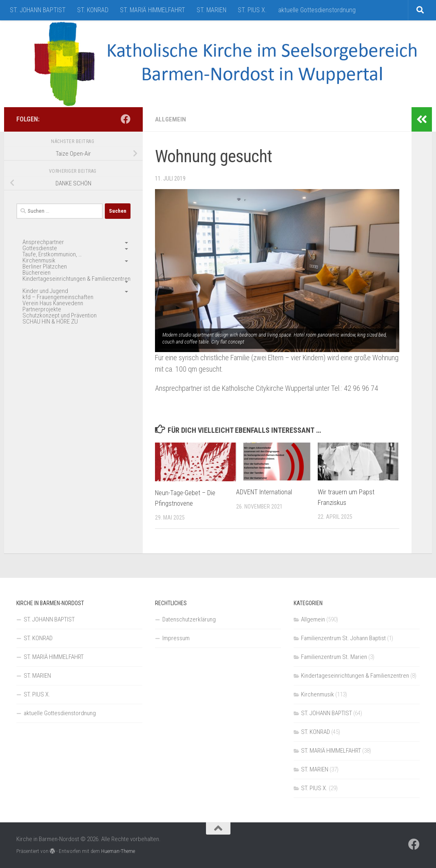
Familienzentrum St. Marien (334, 657)
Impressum (176, 638)
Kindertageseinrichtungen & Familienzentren (76, 279)
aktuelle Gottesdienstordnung (317, 10)
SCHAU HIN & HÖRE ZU (50, 322)
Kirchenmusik (39, 260)
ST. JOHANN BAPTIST (38, 10)
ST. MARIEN (211, 10)
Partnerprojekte (42, 309)
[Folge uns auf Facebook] (126, 119)
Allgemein (171, 119)
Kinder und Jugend (45, 291)
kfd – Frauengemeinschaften (58, 297)
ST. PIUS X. (252, 10)
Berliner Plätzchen (45, 267)
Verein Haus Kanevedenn (53, 303)
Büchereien (37, 273)
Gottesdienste (40, 248)
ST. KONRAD (93, 10)
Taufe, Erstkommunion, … (52, 254)
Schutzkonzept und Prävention (60, 315)
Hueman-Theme (118, 851)
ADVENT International (265, 492)
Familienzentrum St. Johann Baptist (343, 638)
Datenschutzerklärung (189, 619)
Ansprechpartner (43, 242)
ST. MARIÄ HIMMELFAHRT (153, 10)
